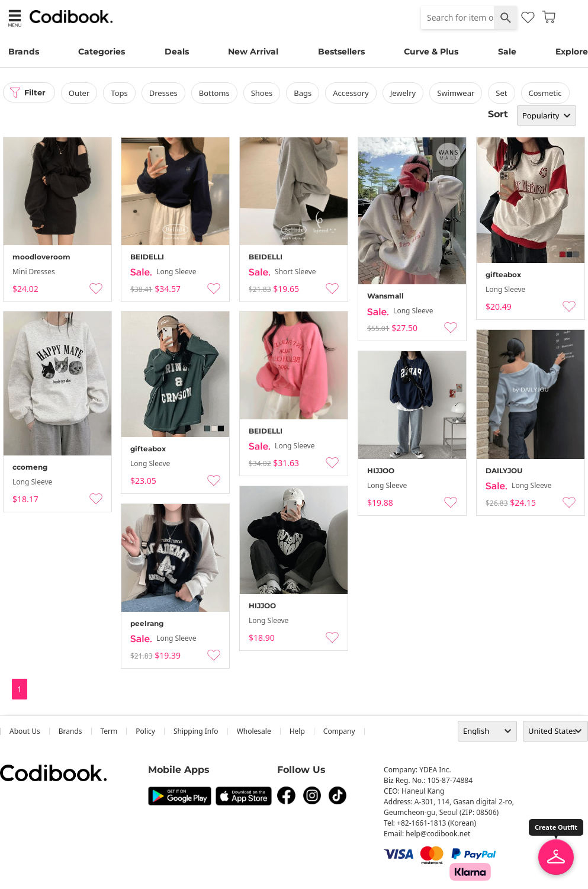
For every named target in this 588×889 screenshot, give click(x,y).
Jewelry (406, 93)
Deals (177, 52)
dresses (166, 93)
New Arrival (253, 52)
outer (82, 93)
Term (109, 731)
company (339, 731)
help (297, 731)
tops (122, 93)
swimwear (459, 93)
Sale (507, 52)
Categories (102, 52)
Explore (572, 52)
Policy (145, 731)
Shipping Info (196, 731)
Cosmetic (548, 93)
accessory (354, 93)
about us (25, 731)
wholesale (254, 731)
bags (306, 93)
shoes (264, 93)
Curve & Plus (431, 52)
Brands (24, 52)
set (504, 93)
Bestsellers (341, 52)
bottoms (217, 93)
